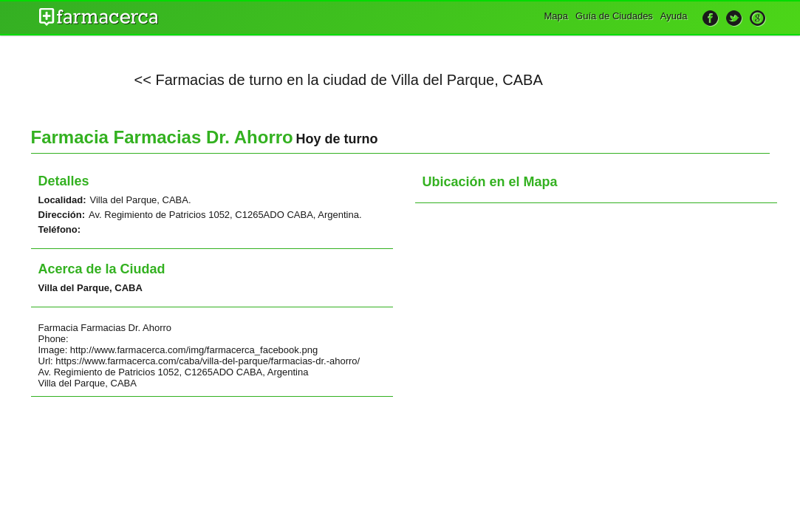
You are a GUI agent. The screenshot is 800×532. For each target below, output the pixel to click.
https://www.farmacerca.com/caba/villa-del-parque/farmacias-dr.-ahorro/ (208, 361)
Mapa (557, 16)
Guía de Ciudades (614, 16)
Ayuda (674, 16)
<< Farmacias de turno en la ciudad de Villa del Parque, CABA (339, 80)
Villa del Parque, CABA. (141, 200)
